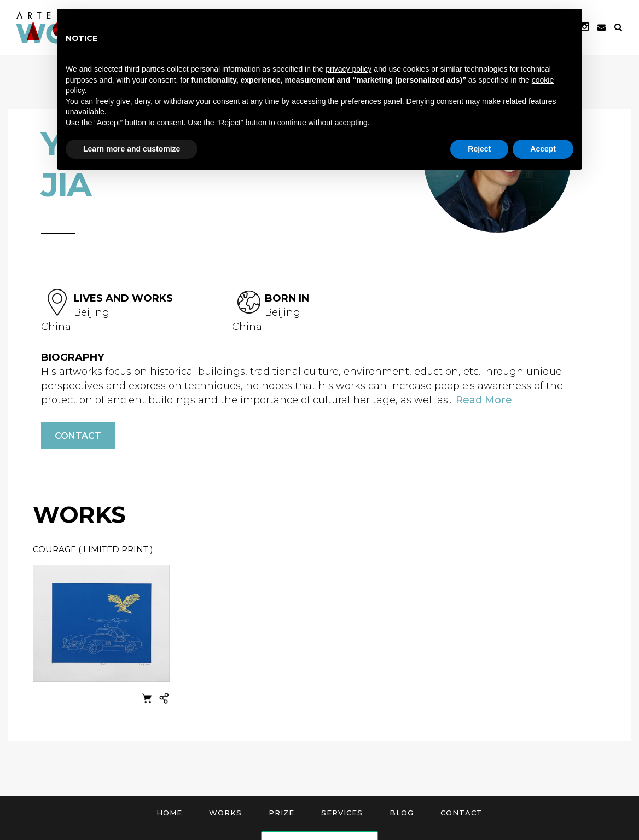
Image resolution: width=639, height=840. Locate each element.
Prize (281, 813)
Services (342, 813)
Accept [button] (543, 149)
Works (225, 813)
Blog (402, 813)
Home (169, 813)
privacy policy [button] (348, 69)
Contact (78, 436)
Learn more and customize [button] (132, 149)
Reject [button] (479, 149)
